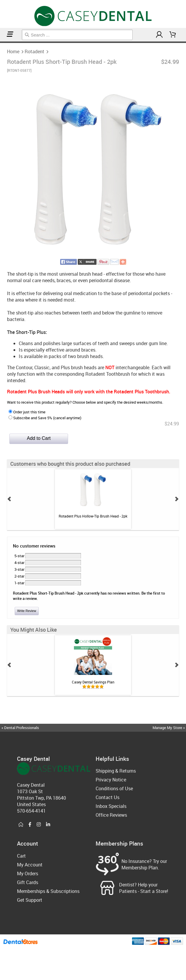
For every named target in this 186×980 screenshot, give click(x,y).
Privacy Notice (111, 780)
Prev (9, 499)
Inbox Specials (111, 806)
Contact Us (108, 797)
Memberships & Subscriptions (48, 891)
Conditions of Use (114, 788)
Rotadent (2, 42)
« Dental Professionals (20, 728)
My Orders (28, 873)
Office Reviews (111, 815)
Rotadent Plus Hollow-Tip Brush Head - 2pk (93, 516)
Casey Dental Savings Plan (93, 682)
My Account (30, 865)
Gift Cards (28, 882)
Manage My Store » (169, 728)
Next (177, 499)
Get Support (30, 900)
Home (1, 42)
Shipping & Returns (116, 771)
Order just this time (27, 412)
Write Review (27, 611)
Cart (21, 856)
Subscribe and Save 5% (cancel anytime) (45, 418)
